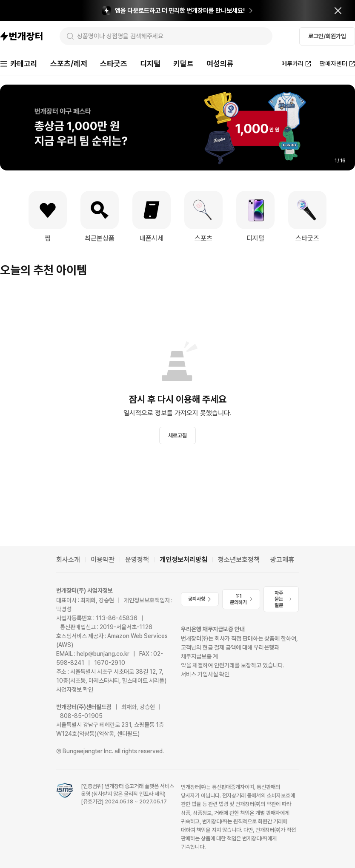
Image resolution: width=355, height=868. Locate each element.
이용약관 (103, 560)
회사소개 (68, 560)
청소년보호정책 (239, 560)
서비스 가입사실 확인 (205, 674)
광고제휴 (282, 560)
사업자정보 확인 (75, 689)
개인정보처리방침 (183, 560)
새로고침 (177, 435)
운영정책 (137, 560)
